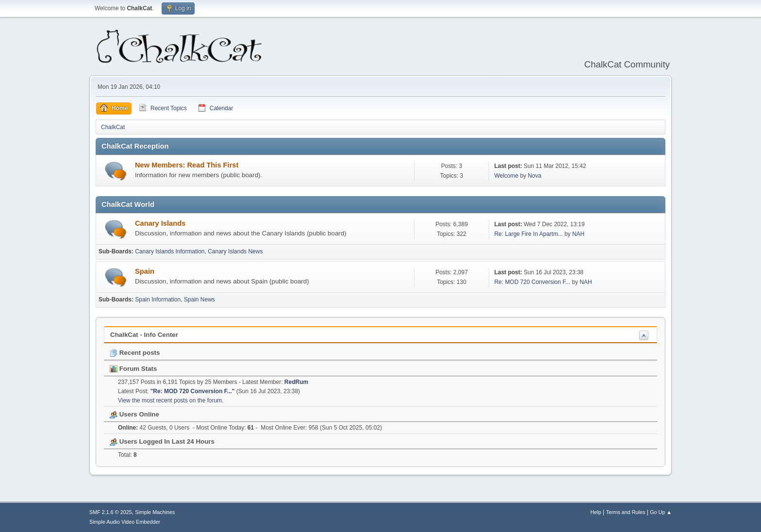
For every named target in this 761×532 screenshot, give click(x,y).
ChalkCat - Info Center (144, 335)
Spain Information (158, 299)
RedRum (296, 382)
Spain (145, 271)
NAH (578, 234)
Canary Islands (160, 223)
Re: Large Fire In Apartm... (528, 234)
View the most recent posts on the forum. (171, 400)
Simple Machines (155, 512)
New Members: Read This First (187, 165)
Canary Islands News (235, 251)
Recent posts (135, 353)
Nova (534, 176)
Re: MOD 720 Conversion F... (532, 282)
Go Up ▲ (661, 512)
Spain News (199, 299)
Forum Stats (133, 369)
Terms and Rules (626, 512)
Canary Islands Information (170, 251)
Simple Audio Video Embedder (125, 522)
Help (596, 512)
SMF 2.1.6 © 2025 (111, 512)
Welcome (506, 176)
